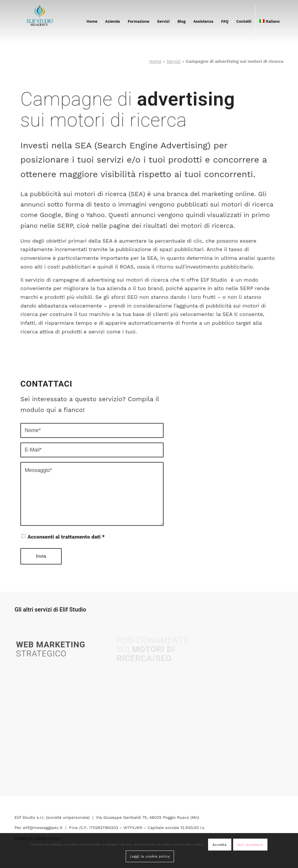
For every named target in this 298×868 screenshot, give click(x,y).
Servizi (174, 61)
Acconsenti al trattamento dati (66, 533)
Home (155, 61)
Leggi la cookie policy (150, 856)
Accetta (219, 845)
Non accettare (250, 845)
